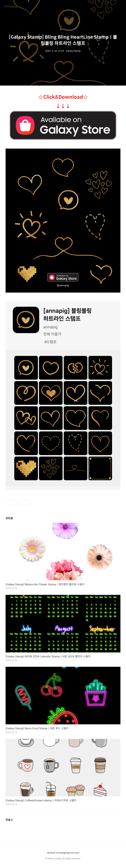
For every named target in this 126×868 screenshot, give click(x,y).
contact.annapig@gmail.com (63, 853)
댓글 (9, 820)
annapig (11, 6)
